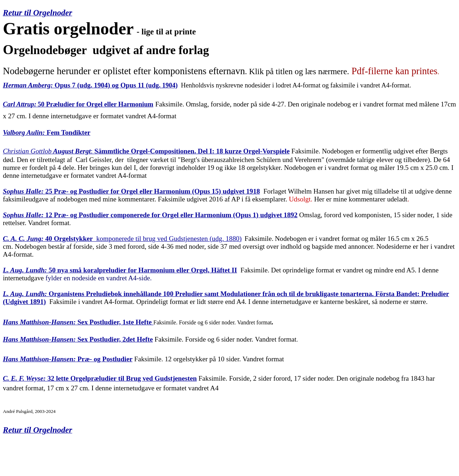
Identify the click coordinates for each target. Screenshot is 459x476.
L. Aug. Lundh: (25, 270)
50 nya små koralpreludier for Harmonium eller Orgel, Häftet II (142, 270)
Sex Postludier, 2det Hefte (114, 339)
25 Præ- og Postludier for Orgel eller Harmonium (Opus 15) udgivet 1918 (153, 191)
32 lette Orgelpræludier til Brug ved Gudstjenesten (100, 378)
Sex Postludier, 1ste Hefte (77, 322)
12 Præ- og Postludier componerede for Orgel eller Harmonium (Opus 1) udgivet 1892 (171, 215)
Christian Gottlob (27, 151)
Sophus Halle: (24, 191)
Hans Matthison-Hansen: (39, 339)
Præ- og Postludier (104, 359)
